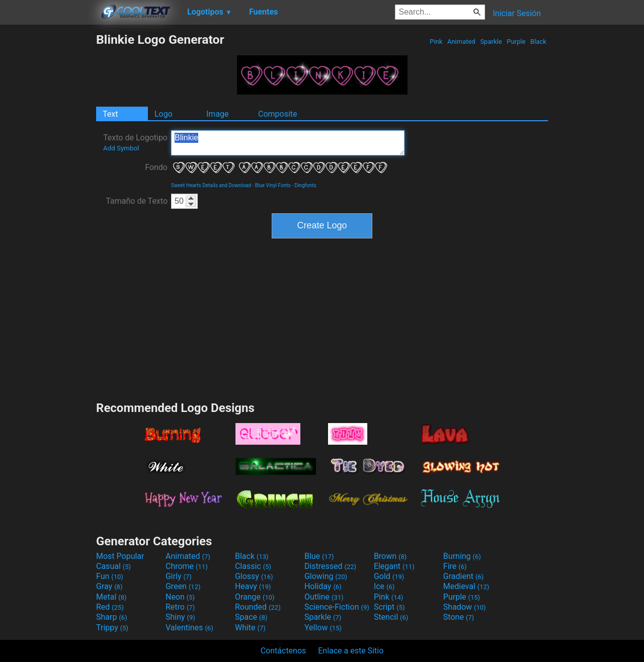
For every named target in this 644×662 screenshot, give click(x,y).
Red (110, 607)
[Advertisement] (48, 183)
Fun (110, 576)
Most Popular (120, 556)
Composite (278, 114)
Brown (390, 556)
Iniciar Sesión (517, 13)
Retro (180, 607)
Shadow (465, 607)
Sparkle (491, 42)
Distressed (330, 566)
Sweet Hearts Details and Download (211, 185)
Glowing (326, 576)
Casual (113, 566)
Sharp (112, 617)
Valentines (189, 628)
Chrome (187, 566)
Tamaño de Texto (137, 201)
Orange (255, 597)
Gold (389, 576)
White (250, 628)
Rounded (258, 607)
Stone (459, 617)
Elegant (394, 566)
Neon (180, 597)
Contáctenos (284, 651)
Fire (455, 566)
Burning (462, 556)
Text (110, 114)
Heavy (253, 586)
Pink (436, 42)
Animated (461, 42)
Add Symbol (121, 148)
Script (389, 607)
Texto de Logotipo (135, 142)
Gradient (463, 576)
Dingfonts (305, 185)
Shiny (180, 617)
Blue (319, 556)
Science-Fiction (337, 607)
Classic (253, 566)
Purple (516, 42)
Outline (324, 597)
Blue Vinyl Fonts (273, 185)
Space (251, 617)
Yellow (323, 628)
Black (538, 42)
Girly (179, 576)
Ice (384, 586)
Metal (111, 597)
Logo (164, 114)
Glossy (254, 576)
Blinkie (288, 143)
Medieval (466, 586)
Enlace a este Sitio (351, 651)
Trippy (112, 628)
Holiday (323, 586)
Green (183, 586)
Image (218, 114)
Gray (109, 586)
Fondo (156, 167)
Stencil (391, 617)
